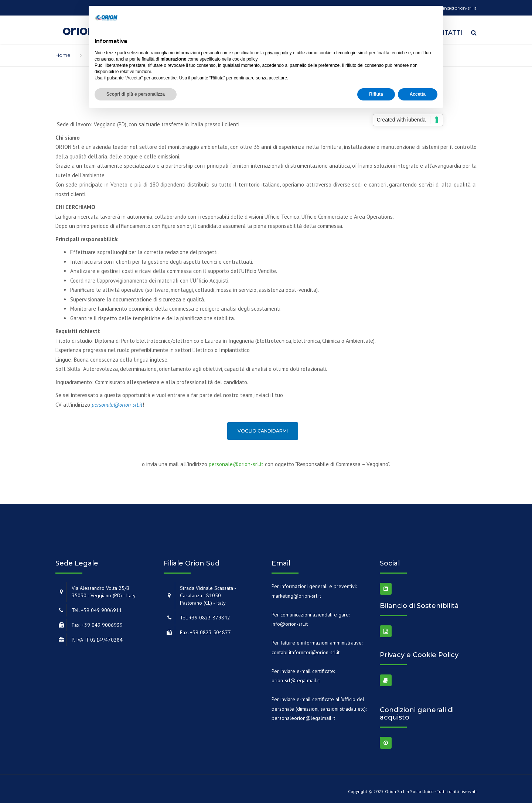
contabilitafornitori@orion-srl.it (306, 650)
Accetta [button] (418, 94)
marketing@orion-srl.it (296, 593)
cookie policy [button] (245, 59)
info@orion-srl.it (290, 621)
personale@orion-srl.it (236, 462)
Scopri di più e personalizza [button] (136, 94)
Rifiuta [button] (376, 94)
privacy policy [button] (279, 53)
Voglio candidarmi (263, 429)
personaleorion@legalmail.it (303, 715)
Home (63, 52)
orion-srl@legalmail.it (296, 678)
